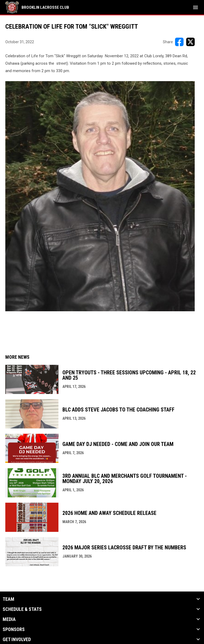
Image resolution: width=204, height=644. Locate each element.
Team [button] (8, 599)
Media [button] (9, 619)
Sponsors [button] (14, 629)
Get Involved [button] (17, 639)
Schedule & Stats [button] (22, 609)
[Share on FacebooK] (179, 42)
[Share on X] (190, 42)
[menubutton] (195, 7)
